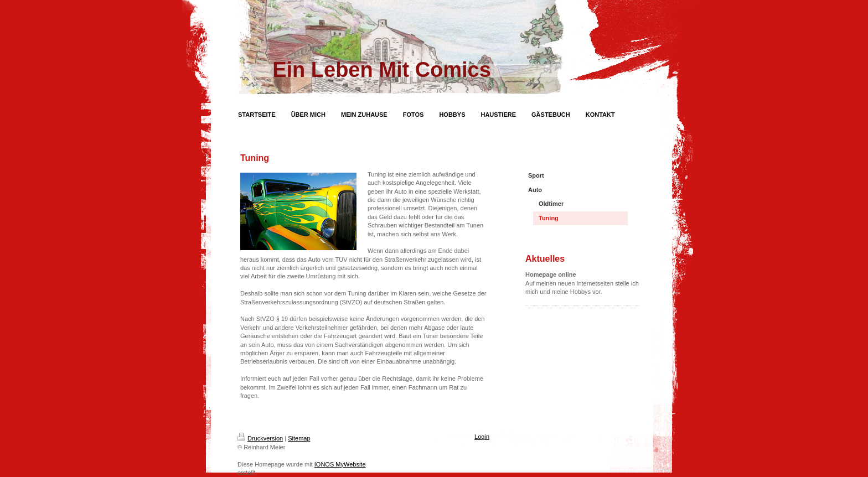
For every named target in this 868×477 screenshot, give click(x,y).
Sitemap (299, 438)
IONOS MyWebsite (340, 464)
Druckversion (260, 438)
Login (482, 437)
